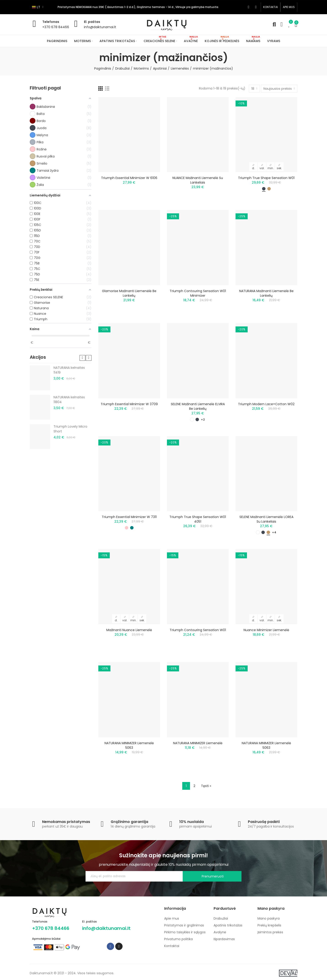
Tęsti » (206, 786)
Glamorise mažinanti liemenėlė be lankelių (129, 293)
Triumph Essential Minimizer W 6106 (129, 178)
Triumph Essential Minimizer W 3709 (129, 404)
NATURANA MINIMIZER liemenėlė (198, 743)
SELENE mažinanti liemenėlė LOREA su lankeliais (266, 519)
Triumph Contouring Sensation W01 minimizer (198, 293)
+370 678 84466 (56, 27)
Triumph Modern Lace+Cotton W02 (266, 404)
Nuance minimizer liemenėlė (266, 630)
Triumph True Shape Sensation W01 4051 (198, 519)
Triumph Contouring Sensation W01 (198, 630)
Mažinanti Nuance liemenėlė (129, 630)
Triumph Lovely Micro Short (70, 429)
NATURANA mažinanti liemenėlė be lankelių (266, 293)
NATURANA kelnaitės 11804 (69, 400)
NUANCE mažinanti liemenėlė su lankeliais (198, 180)
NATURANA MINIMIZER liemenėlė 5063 (129, 745)
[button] (271, 7)
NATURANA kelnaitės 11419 (69, 370)
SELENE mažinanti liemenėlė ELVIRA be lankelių (198, 406)
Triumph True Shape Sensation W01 (266, 178)
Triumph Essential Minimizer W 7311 (129, 517)
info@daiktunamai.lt (100, 27)
